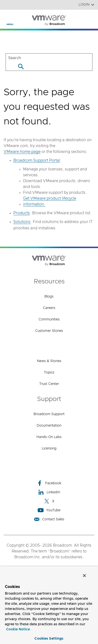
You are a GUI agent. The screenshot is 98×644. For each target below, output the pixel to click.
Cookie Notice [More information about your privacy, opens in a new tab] (18, 629)
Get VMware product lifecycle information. (50, 201)
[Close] (84, 576)
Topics (49, 373)
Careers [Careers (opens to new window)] (49, 308)
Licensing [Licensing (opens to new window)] (49, 448)
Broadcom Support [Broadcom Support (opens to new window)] (49, 414)
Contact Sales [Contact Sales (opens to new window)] (49, 519)
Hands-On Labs (49, 437)
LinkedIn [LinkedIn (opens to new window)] (49, 492)
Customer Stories (49, 331)
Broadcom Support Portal (37, 160)
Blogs (49, 297)
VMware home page (22, 152)
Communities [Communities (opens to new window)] (49, 319)
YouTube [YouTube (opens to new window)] (49, 510)
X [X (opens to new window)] (49, 501)
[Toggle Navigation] (8, 17)
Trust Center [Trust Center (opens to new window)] (49, 384)
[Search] (21, 66)
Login (86, 5)
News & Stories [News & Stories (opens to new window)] (49, 361)
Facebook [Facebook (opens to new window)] (49, 483)
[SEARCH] (49, 58)
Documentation (49, 426)
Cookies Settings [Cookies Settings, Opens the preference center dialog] (49, 639)
